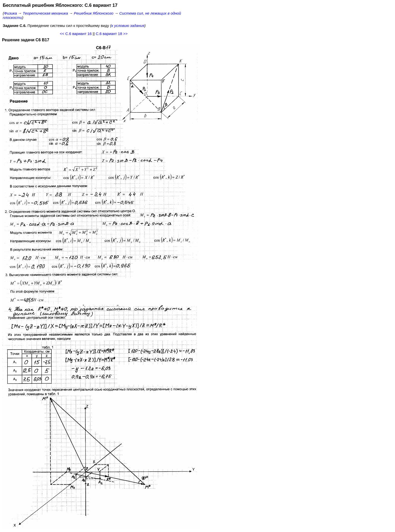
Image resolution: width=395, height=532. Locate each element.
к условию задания (128, 26)
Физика (10, 13)
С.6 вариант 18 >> (112, 34)
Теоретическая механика (45, 13)
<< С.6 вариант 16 (76, 34)
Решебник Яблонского (94, 13)
